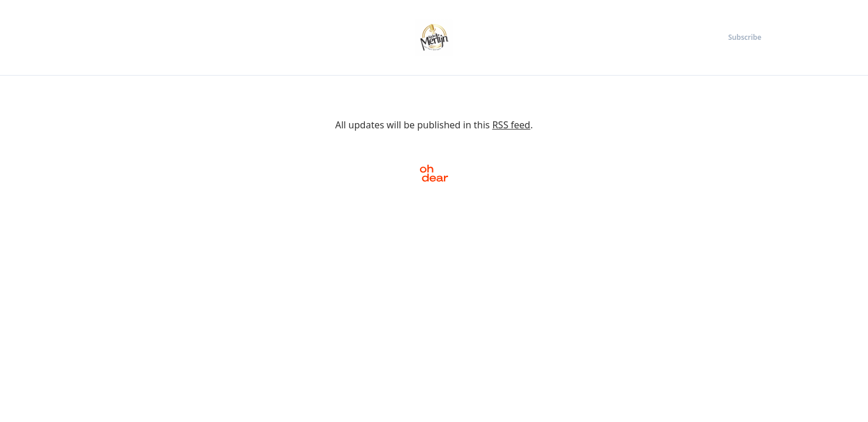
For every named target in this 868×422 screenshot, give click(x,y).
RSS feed (511, 125)
